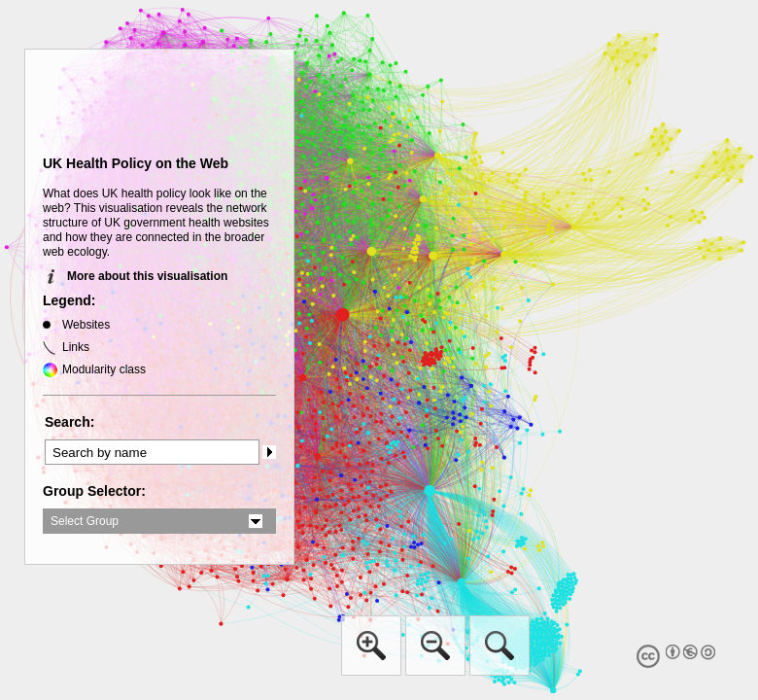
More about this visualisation (147, 276)
